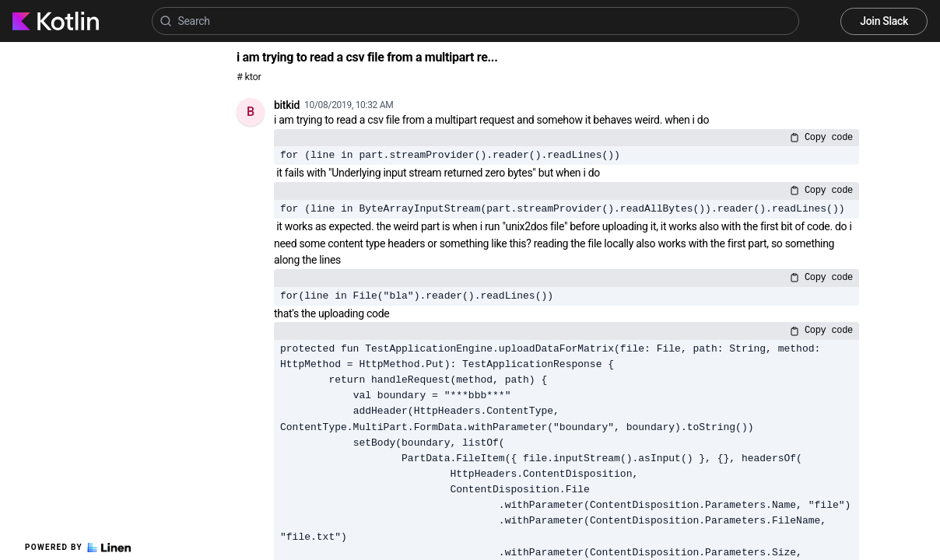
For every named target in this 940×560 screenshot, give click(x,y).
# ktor (249, 77)
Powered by (78, 548)
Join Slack (884, 21)
